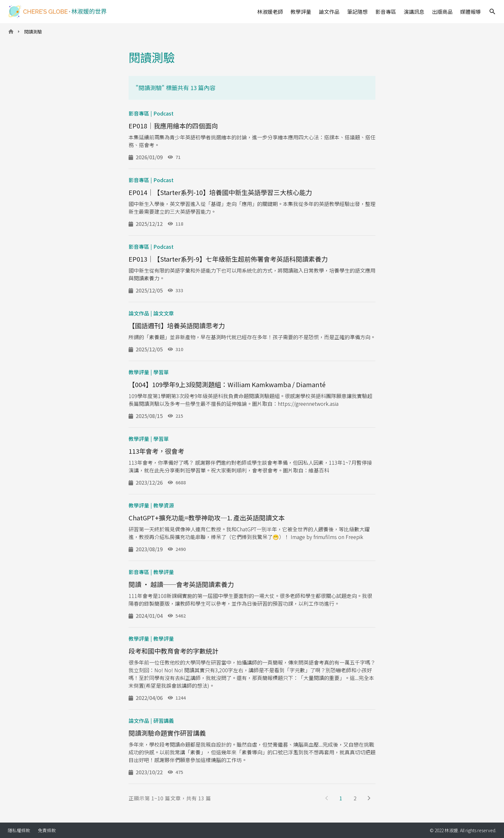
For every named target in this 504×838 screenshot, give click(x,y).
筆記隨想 (357, 12)
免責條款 (47, 830)
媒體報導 (471, 12)
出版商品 (442, 12)
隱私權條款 (19, 830)
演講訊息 (414, 12)
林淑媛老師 (270, 12)
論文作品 (329, 12)
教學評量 (301, 12)
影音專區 (386, 12)
